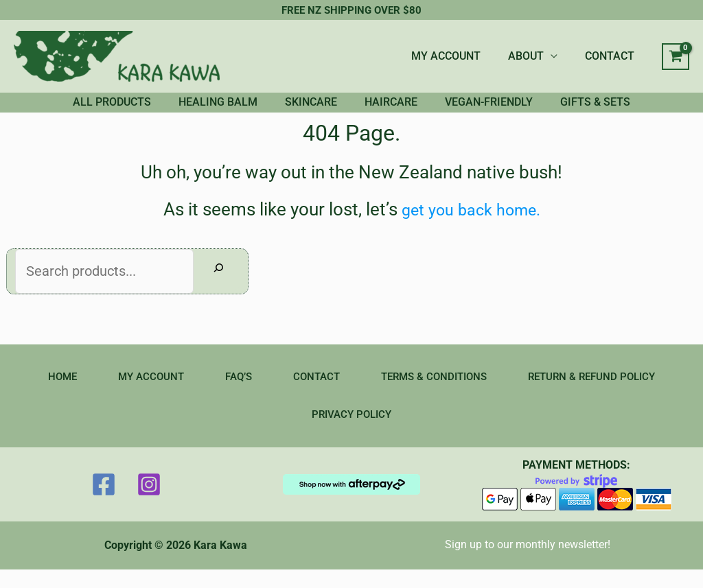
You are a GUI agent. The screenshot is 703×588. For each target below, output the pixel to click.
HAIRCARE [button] (398, 110)
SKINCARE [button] (304, 110)
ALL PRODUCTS (78, 110)
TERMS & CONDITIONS (436, 393)
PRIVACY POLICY (351, 432)
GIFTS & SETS (630, 110)
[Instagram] (149, 502)
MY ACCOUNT (460, 56)
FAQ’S (232, 393)
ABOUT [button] (534, 56)
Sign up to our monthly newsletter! (528, 562)
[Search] (218, 287)
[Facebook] (104, 502)
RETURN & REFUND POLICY (601, 393)
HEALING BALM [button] (197, 110)
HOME (50, 393)
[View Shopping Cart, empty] (676, 57)
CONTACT (612, 56)
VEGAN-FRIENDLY (509, 110)
